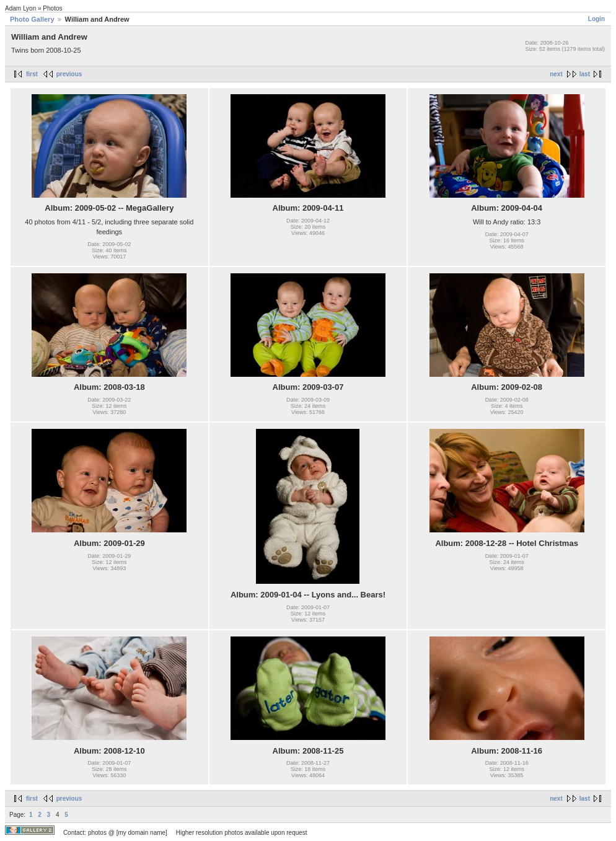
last (585, 74)
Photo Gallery (32, 19)
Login (596, 19)
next (556, 74)
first (32, 74)
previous (69, 74)
